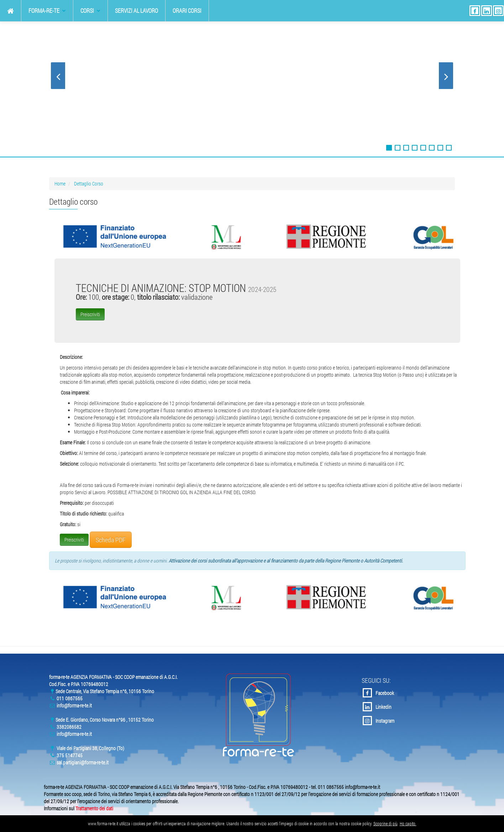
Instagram (379, 721)
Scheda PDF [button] (111, 540)
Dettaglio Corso (89, 184)
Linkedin (377, 707)
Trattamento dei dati (94, 808)
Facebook (378, 693)
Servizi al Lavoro (136, 11)
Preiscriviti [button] (90, 314)
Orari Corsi (187, 11)
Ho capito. (408, 823)
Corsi (90, 11)
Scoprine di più (385, 823)
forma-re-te (47, 11)
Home (60, 184)
